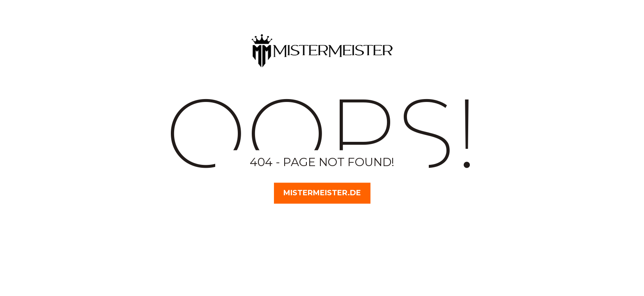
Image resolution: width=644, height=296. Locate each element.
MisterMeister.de (322, 193)
